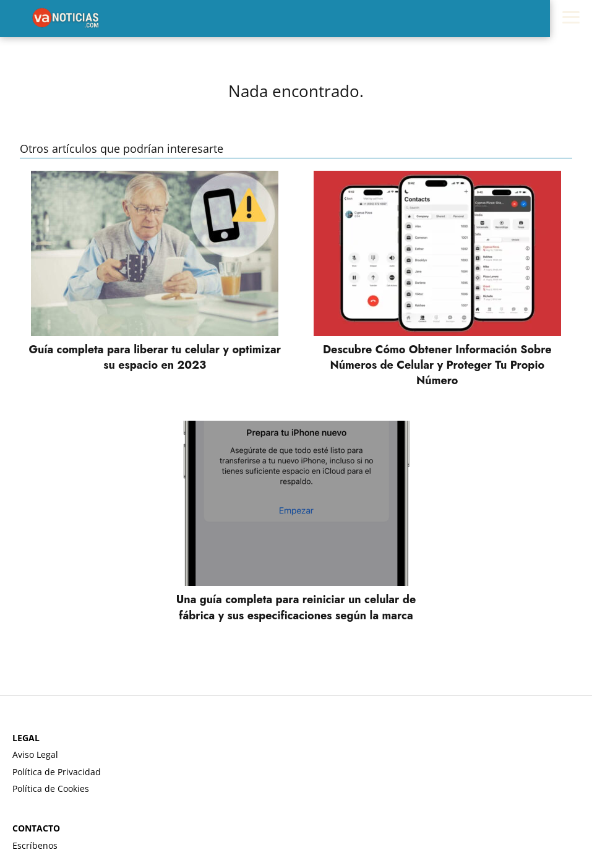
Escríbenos (35, 845)
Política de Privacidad (57, 772)
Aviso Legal (35, 754)
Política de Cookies (51, 789)
